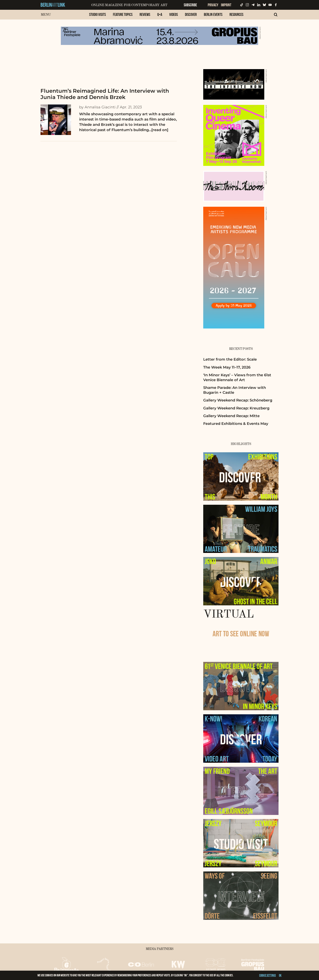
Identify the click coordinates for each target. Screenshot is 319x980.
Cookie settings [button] (268, 975)
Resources (236, 14)
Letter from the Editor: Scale (230, 359)
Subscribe (190, 5)
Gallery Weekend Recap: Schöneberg (238, 400)
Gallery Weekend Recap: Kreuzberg (236, 408)
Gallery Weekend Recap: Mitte (231, 416)
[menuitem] (97, 17)
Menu (46, 15)
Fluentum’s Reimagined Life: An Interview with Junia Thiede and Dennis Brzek (105, 94)
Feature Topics (123, 14)
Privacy (213, 5)
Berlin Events (213, 14)
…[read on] (158, 130)
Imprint (226, 5)
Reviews (145, 14)
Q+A (160, 14)
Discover (191, 14)
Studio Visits (97, 14)
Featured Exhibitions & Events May (236, 424)
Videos (174, 14)
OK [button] (280, 975)
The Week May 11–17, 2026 (227, 367)
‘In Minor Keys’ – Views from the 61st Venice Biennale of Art (237, 377)
